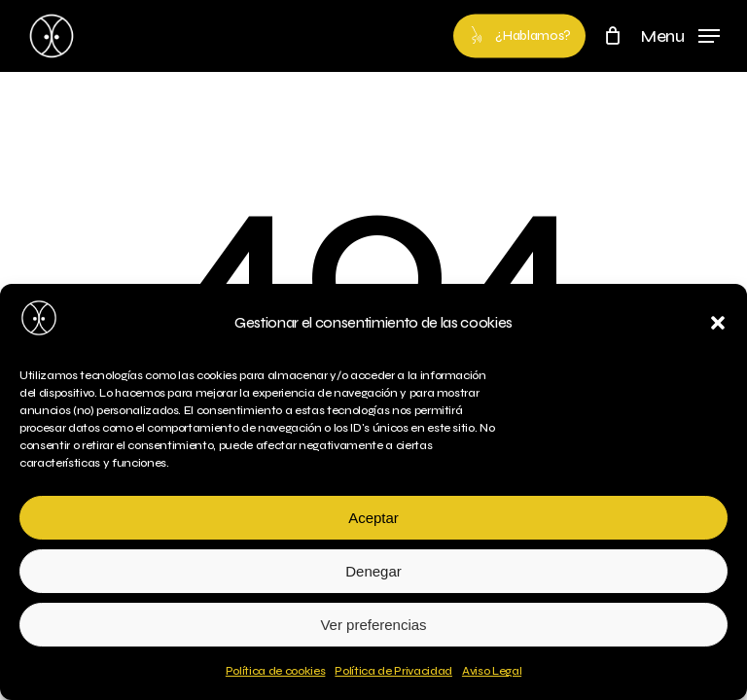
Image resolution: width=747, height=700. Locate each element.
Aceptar (373, 518)
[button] (718, 323)
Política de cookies (276, 671)
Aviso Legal (492, 671)
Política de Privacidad (393, 671)
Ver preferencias (373, 625)
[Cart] (612, 36)
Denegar (373, 571)
